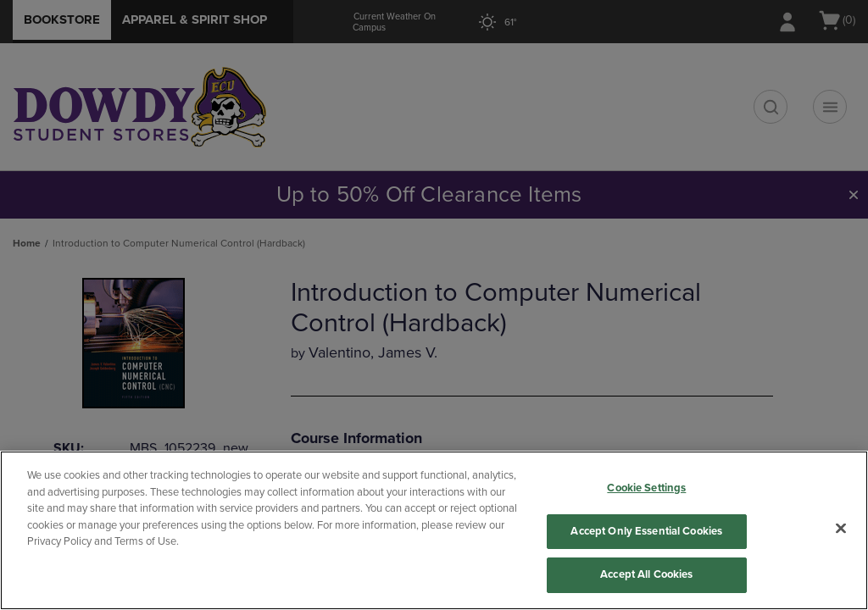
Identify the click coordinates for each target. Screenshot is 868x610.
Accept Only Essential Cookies (646, 531)
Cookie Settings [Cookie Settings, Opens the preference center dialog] (646, 488)
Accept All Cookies (646, 574)
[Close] (841, 529)
